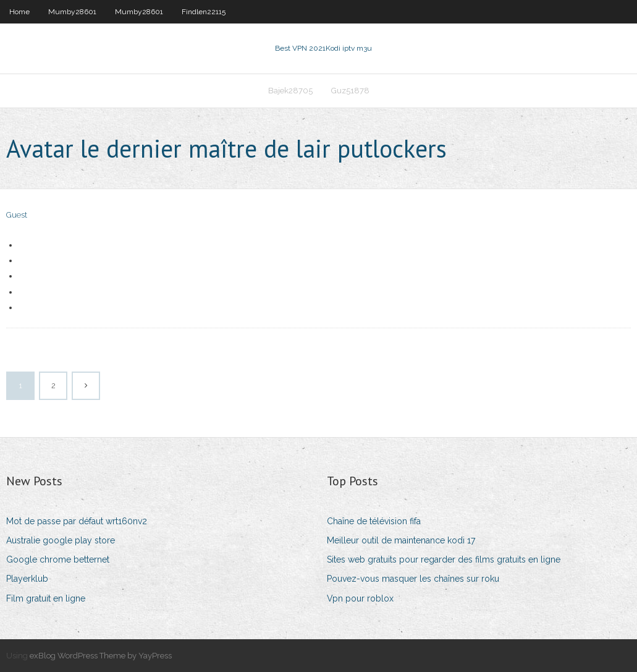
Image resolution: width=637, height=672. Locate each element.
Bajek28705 (290, 91)
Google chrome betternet (58, 559)
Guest (17, 215)
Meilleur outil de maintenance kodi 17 (401, 540)
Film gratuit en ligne (46, 598)
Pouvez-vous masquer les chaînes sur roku (413, 579)
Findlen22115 (204, 12)
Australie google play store (61, 540)
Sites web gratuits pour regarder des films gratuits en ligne (444, 559)
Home (19, 12)
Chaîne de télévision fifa (374, 521)
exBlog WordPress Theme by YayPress (101, 656)
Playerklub (27, 579)
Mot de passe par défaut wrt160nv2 (77, 521)
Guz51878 (350, 91)
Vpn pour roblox (360, 598)
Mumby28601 (72, 12)
